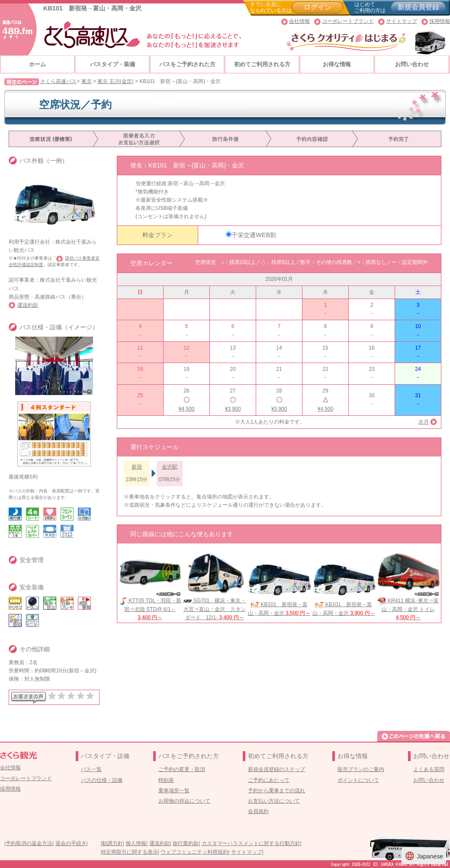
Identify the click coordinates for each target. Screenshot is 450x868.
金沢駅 (170, 467)
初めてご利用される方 (262, 64)
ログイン (318, 7)
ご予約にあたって (269, 780)
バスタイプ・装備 (112, 64)
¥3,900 (233, 409)
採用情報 (440, 21)
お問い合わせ (412, 64)
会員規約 (258, 811)
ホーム (37, 64)
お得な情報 (337, 64)
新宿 (137, 467)
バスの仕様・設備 (102, 780)
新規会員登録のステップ (276, 769)
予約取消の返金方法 (29, 843)
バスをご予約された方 (187, 64)
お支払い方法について (274, 801)
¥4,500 (187, 409)
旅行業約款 (186, 843)
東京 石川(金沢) (115, 81)
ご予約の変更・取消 (182, 769)
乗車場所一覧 (174, 791)
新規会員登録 (418, 7)
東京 (87, 81)
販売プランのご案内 (361, 769)
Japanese (424, 856)
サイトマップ (402, 21)
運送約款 (28, 305)
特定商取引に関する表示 (129, 852)
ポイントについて (358, 780)
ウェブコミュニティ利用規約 (194, 852)
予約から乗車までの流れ (276, 791)
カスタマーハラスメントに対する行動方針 (251, 843)
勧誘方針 (112, 843)
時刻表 (166, 780)
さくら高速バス (58, 81)
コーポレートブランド (348, 21)
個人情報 (136, 843)
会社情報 (299, 21)
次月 (424, 422)
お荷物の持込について (184, 801)
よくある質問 (429, 769)
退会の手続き (71, 843)
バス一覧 (91, 769)
